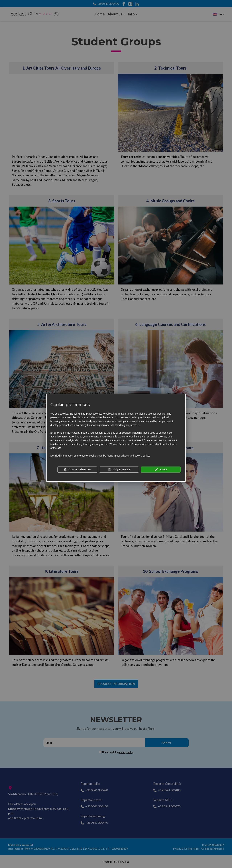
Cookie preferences (77, 470)
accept (161, 470)
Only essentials (119, 470)
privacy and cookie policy (135, 456)
